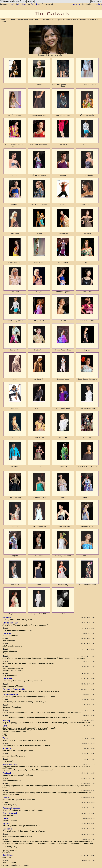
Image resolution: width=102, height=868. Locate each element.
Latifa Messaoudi (11, 694)
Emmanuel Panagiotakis (14, 689)
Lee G (5, 818)
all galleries (22, 4)
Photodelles (8, 773)
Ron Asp (6, 721)
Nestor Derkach (10, 764)
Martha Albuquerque (12, 808)
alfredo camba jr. (10, 623)
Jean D (6, 797)
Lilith (5, 726)
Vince (5, 738)
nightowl (7, 824)
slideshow (97, 4)
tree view (76, 4)
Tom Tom (7, 633)
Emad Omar (8, 855)
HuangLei (7, 749)
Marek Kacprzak (10, 813)
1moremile (7, 829)
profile (13, 4)
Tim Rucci (7, 679)
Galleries (35, 4)
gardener (7, 618)
